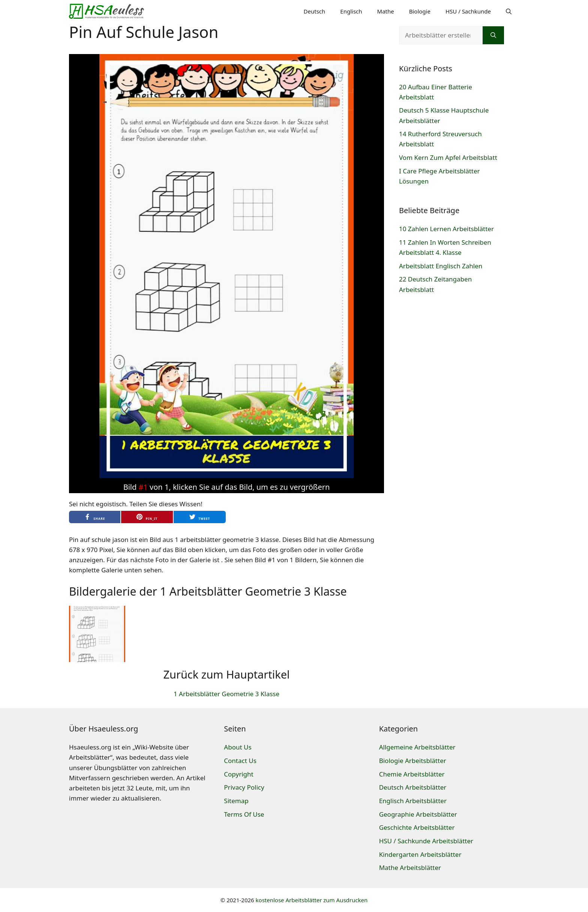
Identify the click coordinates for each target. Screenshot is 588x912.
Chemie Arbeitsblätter (412, 774)
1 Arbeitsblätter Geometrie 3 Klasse (226, 694)
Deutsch (315, 11)
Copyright (238, 774)
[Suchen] (493, 35)
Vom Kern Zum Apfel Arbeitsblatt (448, 157)
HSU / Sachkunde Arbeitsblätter (426, 841)
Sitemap (236, 801)
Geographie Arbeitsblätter (418, 814)
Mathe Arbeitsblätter (410, 868)
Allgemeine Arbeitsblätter (417, 747)
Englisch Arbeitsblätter (413, 801)
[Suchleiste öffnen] (509, 11)
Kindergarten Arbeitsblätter (420, 854)
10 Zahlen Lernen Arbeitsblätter (446, 229)
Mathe (386, 11)
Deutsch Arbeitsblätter (413, 787)
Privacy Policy (244, 787)
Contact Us (240, 761)
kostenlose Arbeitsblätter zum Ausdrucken (312, 900)
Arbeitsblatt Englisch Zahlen (441, 266)
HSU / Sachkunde (468, 11)
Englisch (351, 11)
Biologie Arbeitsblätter (413, 761)
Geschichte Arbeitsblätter (417, 827)
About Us (238, 747)
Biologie (420, 11)
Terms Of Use (244, 814)
